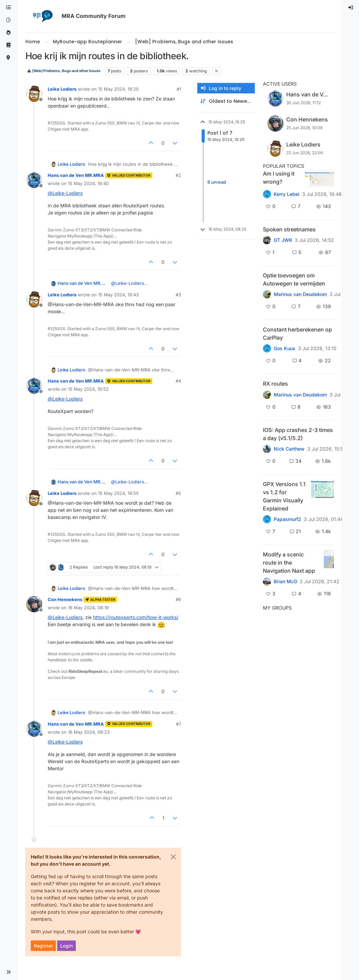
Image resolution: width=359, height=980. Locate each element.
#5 (178, 493)
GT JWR (283, 240)
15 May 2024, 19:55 (118, 493)
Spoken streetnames (289, 229)
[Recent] (8, 20)
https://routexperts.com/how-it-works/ (136, 617)
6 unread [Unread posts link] (217, 182)
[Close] (173, 857)
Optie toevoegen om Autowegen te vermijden (294, 279)
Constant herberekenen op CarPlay (297, 334)
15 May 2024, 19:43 (118, 295)
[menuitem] (351, 8)
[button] (8, 972)
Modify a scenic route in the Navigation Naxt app (289, 563)
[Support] (8, 45)
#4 (178, 381)
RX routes (275, 384)
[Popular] (8, 33)
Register (43, 946)
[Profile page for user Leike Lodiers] (34, 94)
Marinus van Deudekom (300, 294)
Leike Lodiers (62, 89)
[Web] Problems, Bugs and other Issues (64, 71)
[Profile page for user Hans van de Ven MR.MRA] (34, 180)
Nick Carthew (289, 449)
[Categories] (8, 8)
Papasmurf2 (287, 519)
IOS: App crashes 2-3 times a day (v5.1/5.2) (298, 434)
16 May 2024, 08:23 (89, 732)
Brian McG (285, 582)
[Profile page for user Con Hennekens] (34, 604)
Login (66, 946)
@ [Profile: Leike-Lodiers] (65, 193)
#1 (179, 89)
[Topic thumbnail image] (319, 178)
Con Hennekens (65, 599)
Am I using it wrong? (279, 178)
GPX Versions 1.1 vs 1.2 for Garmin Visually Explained (284, 496)
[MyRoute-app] (8, 58)
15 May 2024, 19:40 (88, 183)
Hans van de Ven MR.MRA (76, 175)
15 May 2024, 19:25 (118, 89)
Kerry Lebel (287, 194)
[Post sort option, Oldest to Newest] (226, 101)
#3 (178, 295)
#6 (178, 599)
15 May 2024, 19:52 (88, 389)
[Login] (351, 8)
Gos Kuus (285, 348)
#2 (178, 175)
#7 (178, 724)
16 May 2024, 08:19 (88, 608)
